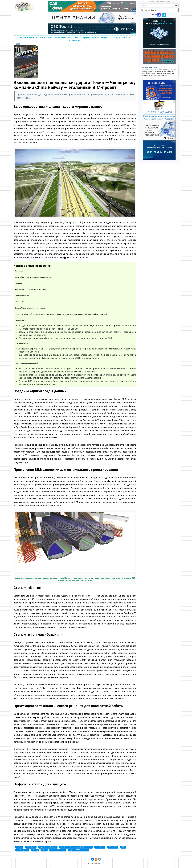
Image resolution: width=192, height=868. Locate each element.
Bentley (35, 850)
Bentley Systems (23, 850)
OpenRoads (100, 847)
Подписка (77, 38)
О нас (32, 38)
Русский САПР (89, 38)
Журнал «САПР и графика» (79, 850)
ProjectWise (113, 847)
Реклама (48, 38)
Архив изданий (123, 38)
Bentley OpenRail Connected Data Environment (76, 847)
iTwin (45, 850)
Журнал (39, 38)
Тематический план (62, 38)
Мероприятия (75, 41)
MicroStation (31, 847)
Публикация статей (106, 38)
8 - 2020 (17, 44)
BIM (123, 847)
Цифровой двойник (58, 850)
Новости (24, 38)
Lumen (20, 847)
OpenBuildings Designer (48, 847)
